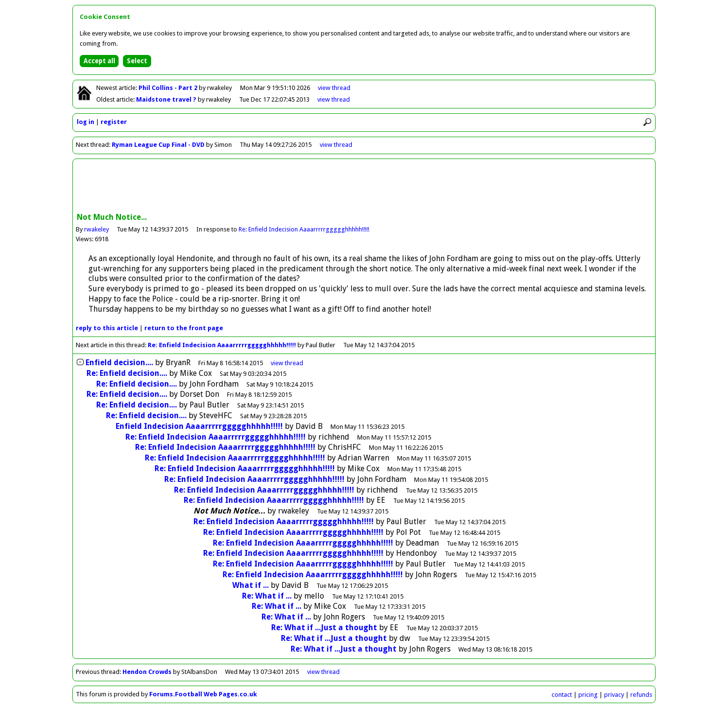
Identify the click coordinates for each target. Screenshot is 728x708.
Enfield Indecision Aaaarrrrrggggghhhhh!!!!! (199, 426)
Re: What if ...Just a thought (324, 628)
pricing (588, 695)
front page (184, 328)
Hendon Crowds (147, 672)
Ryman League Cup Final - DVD (158, 145)
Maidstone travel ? (167, 99)
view (334, 88)
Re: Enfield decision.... (127, 373)
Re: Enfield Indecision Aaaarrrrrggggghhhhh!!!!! (304, 229)
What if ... (251, 585)
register (114, 122)
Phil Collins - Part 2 (169, 88)
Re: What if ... (267, 596)
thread (287, 363)
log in (86, 122)
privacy (614, 695)
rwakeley (96, 229)
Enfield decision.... (119, 363)
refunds (641, 695)
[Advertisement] (364, 187)
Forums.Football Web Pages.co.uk (203, 694)
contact (562, 695)
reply (107, 328)
